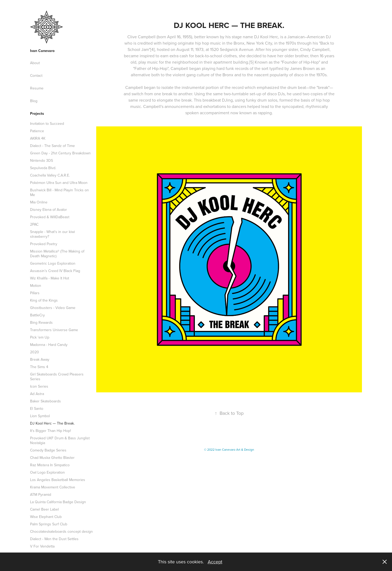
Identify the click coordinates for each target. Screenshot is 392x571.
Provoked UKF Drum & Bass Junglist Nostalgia (60, 440)
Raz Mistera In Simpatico (50, 465)
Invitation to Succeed (47, 123)
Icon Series (39, 386)
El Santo (37, 408)
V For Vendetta (42, 546)
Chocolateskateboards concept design (61, 531)
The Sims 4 (39, 367)
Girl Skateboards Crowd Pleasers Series (57, 377)
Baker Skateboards (45, 401)
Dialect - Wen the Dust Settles (54, 539)
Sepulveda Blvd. (43, 168)
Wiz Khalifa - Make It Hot (50, 278)
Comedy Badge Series (48, 450)
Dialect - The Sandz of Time (52, 146)
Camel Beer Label (44, 509)
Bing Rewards (41, 322)
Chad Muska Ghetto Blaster (52, 458)
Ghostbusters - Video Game (53, 308)
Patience (37, 131)
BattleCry (37, 315)
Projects (37, 113)
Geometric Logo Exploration (53, 263)
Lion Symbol (40, 416)
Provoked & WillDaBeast (50, 217)
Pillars (35, 293)
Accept (215, 562)
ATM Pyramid (41, 494)
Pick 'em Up (40, 337)
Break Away (40, 359)
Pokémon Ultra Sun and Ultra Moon (59, 183)
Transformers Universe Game (54, 330)
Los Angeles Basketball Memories (58, 480)
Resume (37, 88)
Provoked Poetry (44, 244)
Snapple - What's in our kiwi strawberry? (52, 234)
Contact (36, 75)
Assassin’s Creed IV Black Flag (55, 271)
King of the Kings (44, 300)
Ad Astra (37, 394)
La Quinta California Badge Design (58, 502)
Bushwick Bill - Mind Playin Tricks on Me (59, 192)
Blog (34, 101)
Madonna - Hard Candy (49, 345)
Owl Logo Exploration (47, 472)
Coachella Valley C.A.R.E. (50, 175)
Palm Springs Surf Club (49, 524)
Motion (36, 285)
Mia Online (39, 202)
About (35, 63)
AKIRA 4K (38, 138)
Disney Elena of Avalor (49, 210)
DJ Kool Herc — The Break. (52, 423)
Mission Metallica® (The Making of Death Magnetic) (57, 254)
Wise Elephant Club (46, 517)
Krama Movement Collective (53, 487)
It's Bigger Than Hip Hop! (50, 431)
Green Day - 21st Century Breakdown (60, 153)
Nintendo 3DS (42, 160)
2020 (35, 352)
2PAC (34, 224)
